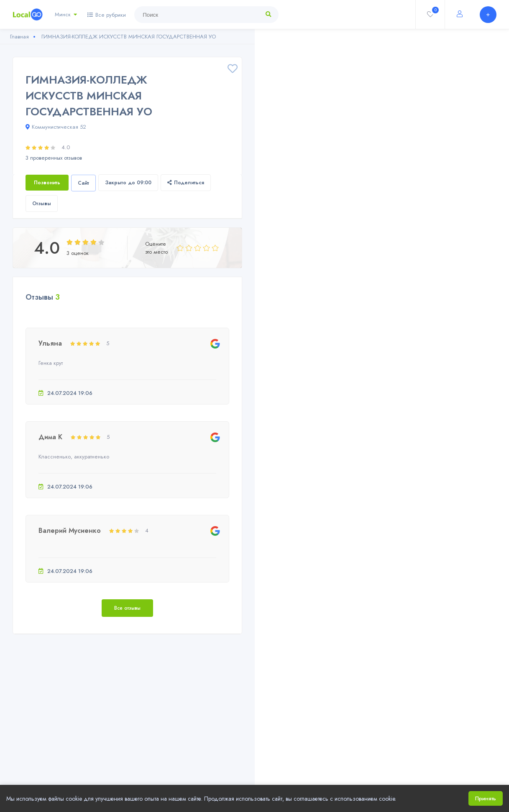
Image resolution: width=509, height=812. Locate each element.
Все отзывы (127, 608)
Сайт (83, 183)
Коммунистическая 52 (56, 127)
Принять (486, 798)
